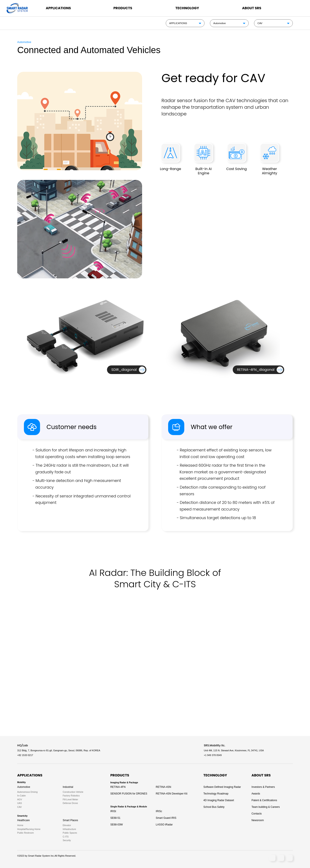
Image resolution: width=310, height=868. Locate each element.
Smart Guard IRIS (166, 818)
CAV (260, 23)
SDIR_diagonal (124, 370)
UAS (20, 803)
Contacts (257, 814)
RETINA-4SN (164, 787)
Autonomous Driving (27, 792)
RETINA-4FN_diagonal (256, 370)
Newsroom (258, 820)
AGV (20, 800)
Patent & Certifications (264, 800)
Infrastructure (69, 829)
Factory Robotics (71, 796)
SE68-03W (116, 825)
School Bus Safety (214, 807)
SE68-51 (115, 818)
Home (20, 825)
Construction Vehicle (73, 792)
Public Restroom (26, 833)
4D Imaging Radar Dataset (219, 800)
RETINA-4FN (118, 787)
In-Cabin (22, 796)
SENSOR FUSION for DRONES (129, 794)
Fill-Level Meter (70, 800)
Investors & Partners (263, 787)
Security (67, 840)
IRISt (113, 811)
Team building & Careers (266, 807)
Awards (256, 794)
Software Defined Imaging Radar (222, 787)
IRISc (159, 811)
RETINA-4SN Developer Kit (172, 794)
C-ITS (66, 837)
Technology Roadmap (216, 794)
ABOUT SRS (252, 8)
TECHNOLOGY (187, 8)
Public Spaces (70, 833)
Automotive (220, 23)
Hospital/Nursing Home (29, 829)
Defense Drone (70, 803)
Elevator (67, 825)
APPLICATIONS (58, 8)
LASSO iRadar (164, 825)
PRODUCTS (123, 8)
